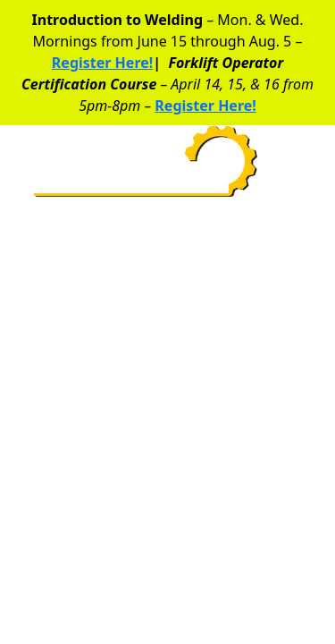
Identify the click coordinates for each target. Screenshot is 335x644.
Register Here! (102, 63)
